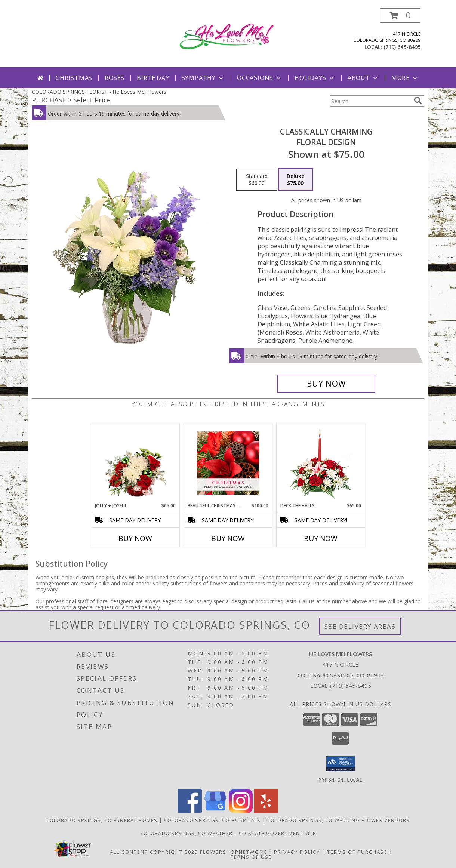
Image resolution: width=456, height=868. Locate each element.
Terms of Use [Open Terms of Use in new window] (251, 856)
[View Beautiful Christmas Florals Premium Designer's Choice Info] (228, 463)
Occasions (260, 78)
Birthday (153, 78)
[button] (400, 16)
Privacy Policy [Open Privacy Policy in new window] (297, 852)
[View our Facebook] (190, 811)
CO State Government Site (277, 833)
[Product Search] (370, 101)
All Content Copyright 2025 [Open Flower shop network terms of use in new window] (154, 852)
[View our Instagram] (241, 811)
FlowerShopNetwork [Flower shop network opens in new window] (233, 852)
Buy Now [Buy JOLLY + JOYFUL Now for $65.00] (135, 538)
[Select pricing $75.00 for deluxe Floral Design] (295, 180)
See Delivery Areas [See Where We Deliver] (360, 626)
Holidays (315, 78)
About (363, 78)
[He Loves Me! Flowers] (230, 36)
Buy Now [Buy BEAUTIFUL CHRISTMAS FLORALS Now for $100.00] (228, 538)
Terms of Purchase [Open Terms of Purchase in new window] (357, 852)
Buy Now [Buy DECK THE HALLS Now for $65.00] (321, 538)
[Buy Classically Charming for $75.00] (326, 384)
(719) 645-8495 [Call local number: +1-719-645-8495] (402, 47)
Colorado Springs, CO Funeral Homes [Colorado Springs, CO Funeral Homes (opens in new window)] (102, 820)
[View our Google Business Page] (215, 811)
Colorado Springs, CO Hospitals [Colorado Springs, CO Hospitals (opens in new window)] (212, 820)
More (405, 78)
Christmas (74, 78)
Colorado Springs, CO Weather (186, 833)
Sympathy (203, 78)
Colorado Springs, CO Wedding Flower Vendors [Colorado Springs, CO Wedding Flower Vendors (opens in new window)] (339, 820)
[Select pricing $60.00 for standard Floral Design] (257, 180)
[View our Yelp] (266, 811)
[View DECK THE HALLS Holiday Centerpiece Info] (321, 463)
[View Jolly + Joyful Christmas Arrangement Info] (135, 463)
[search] (418, 101)
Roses (115, 78)
